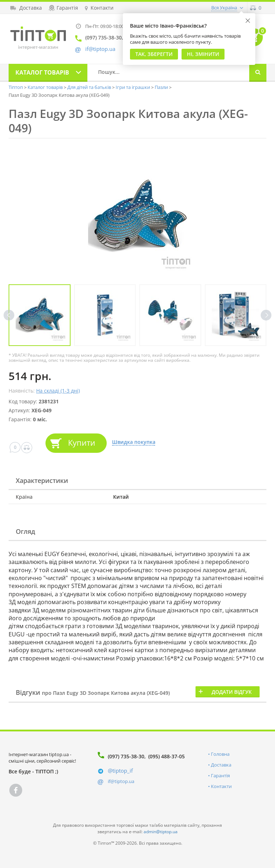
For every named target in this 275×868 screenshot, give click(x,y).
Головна (220, 754)
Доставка (221, 765)
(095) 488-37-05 (167, 756)
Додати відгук (232, 692)
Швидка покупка (134, 442)
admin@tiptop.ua (161, 832)
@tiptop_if (120, 770)
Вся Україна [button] (224, 8)
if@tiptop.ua (121, 781)
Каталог (42, 72)
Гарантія (220, 775)
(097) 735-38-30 (126, 756)
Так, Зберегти (154, 54)
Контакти (221, 786)
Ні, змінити (203, 54)
